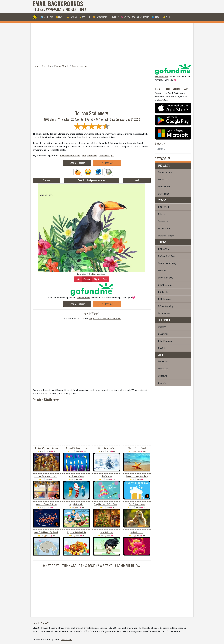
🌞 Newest (60, 17)
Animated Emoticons (70, 155)
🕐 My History (143, 17)
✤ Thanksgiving (165, 306)
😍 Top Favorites (100, 17)
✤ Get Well (163, 207)
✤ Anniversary (165, 172)
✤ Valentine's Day (166, 256)
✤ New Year (164, 249)
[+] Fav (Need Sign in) (107, 163)
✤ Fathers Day (165, 285)
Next (137, 180)
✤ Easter (162, 270)
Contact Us (66, 639)
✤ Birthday (163, 179)
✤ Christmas (164, 313)
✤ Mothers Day (165, 278)
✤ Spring (162, 327)
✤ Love (161, 214)
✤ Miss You (163, 221)
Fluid (105, 279)
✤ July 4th (163, 292)
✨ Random (114, 17)
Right (96, 279)
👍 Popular (72, 17)
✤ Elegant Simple (166, 236)
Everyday (47, 66)
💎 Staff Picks (47, 17)
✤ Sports (162, 383)
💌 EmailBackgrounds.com (96, 274)
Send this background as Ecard (92, 180)
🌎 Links (155, 17)
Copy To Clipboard (77, 163)
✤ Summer (163, 334)
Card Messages (106, 155)
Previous (46, 180)
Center (87, 279)
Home (36, 66)
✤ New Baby (164, 186)
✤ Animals (163, 361)
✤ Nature (162, 376)
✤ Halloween (164, 299)
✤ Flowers (163, 368)
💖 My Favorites (128, 17)
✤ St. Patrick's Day (167, 263)
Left (78, 279)
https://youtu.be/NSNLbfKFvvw (105, 318)
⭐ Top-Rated (85, 17)
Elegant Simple (61, 66)
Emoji (85, 155)
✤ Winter (162, 348)
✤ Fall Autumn (165, 341)
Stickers (93, 155)
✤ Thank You (164, 228)
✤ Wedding (163, 194)
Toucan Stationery (81, 66)
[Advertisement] (139, 6)
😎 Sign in (167, 17)
